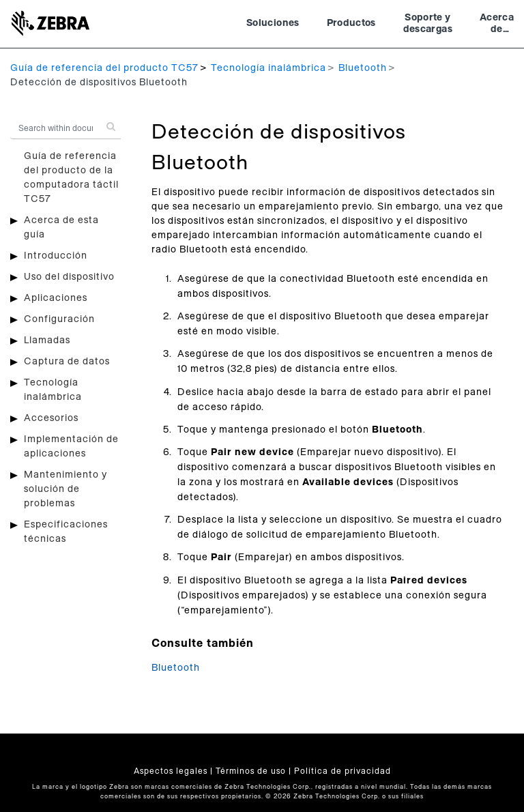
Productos (351, 23)
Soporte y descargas (428, 24)
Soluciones (273, 23)
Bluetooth (363, 68)
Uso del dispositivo (69, 277)
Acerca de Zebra (497, 25)
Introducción (56, 256)
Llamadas (47, 340)
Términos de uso (251, 771)
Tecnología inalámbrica (268, 68)
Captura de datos (67, 362)
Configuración (59, 319)
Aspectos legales (171, 771)
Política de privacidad (343, 771)
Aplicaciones (56, 298)
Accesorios (51, 418)
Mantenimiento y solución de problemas (65, 489)
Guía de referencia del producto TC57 (104, 68)
